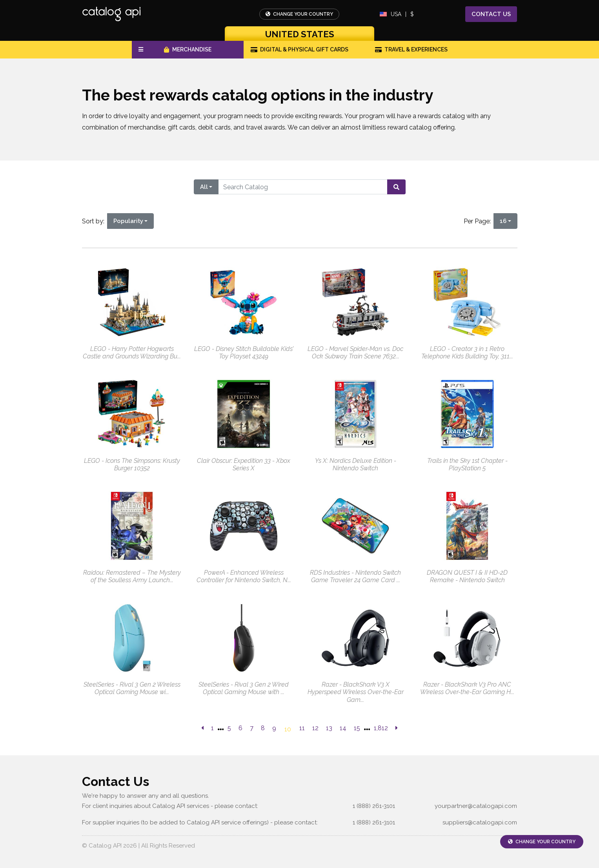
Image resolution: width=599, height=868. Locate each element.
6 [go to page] (240, 728)
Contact (491, 14)
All (204, 187)
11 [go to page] (302, 728)
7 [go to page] (252, 728)
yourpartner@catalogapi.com (476, 806)
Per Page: (479, 221)
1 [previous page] (212, 728)
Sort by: (95, 221)
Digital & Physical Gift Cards (300, 49)
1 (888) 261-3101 (374, 806)
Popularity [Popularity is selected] (128, 221)
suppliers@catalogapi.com (480, 822)
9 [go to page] (274, 728)
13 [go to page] (329, 728)
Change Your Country (299, 14)
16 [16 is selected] (503, 221)
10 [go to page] (288, 729)
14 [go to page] (343, 728)
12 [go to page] (315, 728)
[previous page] (202, 728)
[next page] (397, 728)
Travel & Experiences (411, 49)
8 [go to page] (263, 728)
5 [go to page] (229, 728)
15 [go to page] (357, 728)
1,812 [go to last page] (381, 728)
